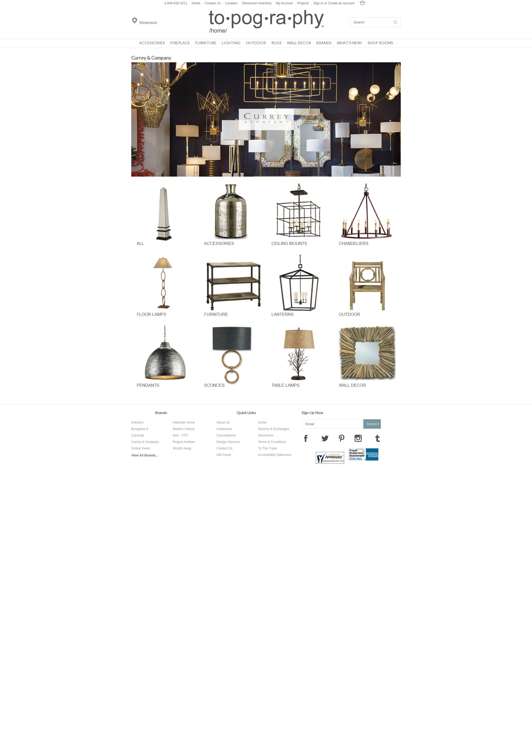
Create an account (341, 3)
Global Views (141, 448)
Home (195, 3)
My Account (283, 3)
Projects (302, 3)
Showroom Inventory (256, 3)
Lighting (231, 43)
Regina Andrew (184, 442)
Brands (324, 43)
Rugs (277, 43)
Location (230, 3)
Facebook (306, 438)
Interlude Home (184, 422)
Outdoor (256, 43)
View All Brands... (145, 455)
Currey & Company (145, 442)
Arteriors (137, 422)
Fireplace (180, 43)
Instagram (358, 438)
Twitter (325, 438)
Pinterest (341, 438)
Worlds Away (182, 448)
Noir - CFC (180, 435)
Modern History (184, 429)
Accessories (152, 43)
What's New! (350, 43)
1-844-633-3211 (176, 3)
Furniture (206, 43)
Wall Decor (299, 43)
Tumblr (378, 438)
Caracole (138, 435)
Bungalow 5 (140, 429)
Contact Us (212, 3)
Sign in (318, 3)
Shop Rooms (380, 43)
